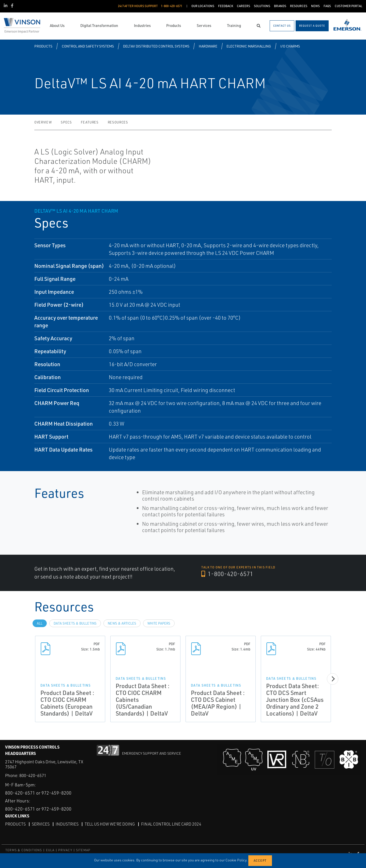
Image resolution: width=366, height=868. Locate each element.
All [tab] (40, 623)
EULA (50, 850)
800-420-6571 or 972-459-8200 (38, 793)
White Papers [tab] (159, 623)
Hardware (208, 46)
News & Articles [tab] (122, 623)
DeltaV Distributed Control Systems (156, 46)
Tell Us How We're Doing (110, 824)
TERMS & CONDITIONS (24, 850)
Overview (43, 122)
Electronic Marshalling (249, 46)
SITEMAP (83, 850)
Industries (67, 824)
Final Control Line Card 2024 (171, 824)
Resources (118, 122)
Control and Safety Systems (88, 46)
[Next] (333, 679)
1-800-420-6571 (227, 574)
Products (43, 46)
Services (41, 824)
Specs (66, 122)
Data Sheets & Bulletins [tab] (75, 623)
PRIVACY (65, 850)
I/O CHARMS (290, 46)
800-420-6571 (33, 775)
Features (90, 122)
